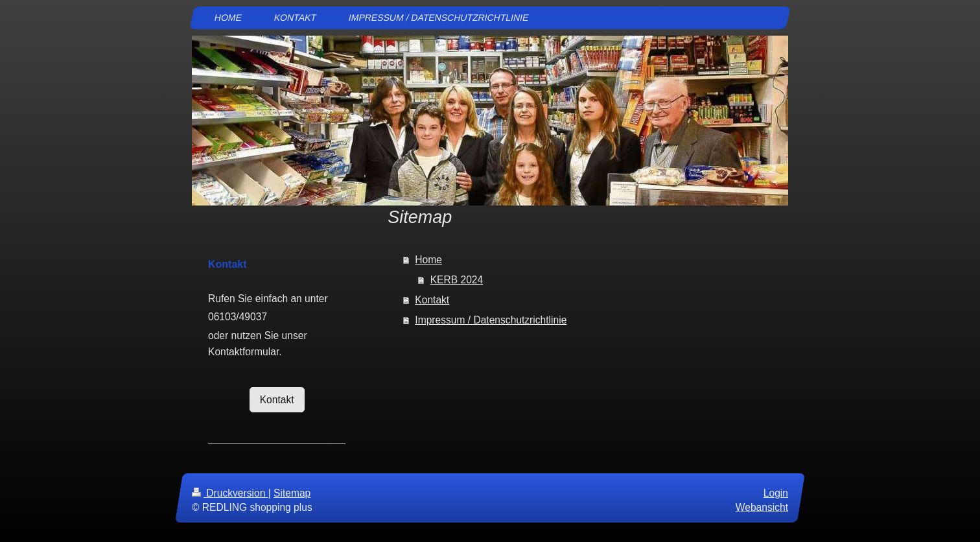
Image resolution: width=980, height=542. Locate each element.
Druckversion (230, 493)
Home (428, 260)
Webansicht (762, 507)
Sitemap (292, 493)
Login (776, 493)
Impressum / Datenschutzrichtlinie (491, 320)
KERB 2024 (457, 280)
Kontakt (432, 300)
